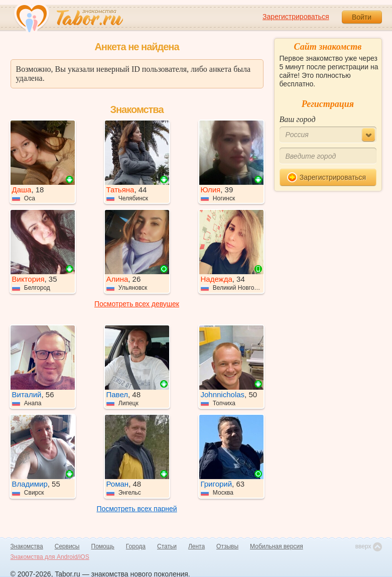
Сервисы (67, 546)
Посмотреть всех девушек (137, 304)
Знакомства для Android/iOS (50, 557)
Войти (362, 17)
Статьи (167, 546)
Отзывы (227, 546)
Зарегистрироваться (296, 17)
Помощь (103, 546)
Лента (197, 546)
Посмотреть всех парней (137, 509)
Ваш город (298, 119)
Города (136, 546)
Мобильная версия (277, 546)
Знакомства (27, 546)
